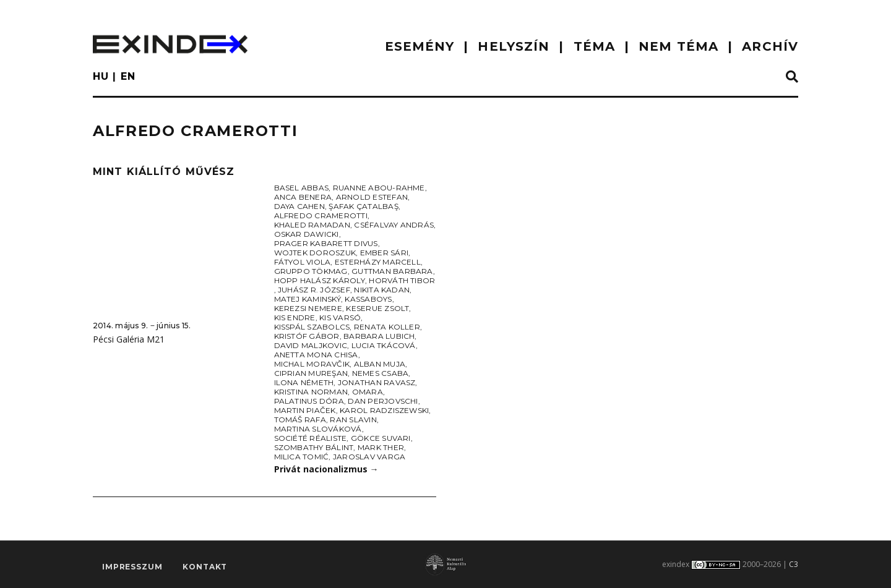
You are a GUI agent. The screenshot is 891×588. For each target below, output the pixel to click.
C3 (794, 564)
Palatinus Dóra (309, 401)
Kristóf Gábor (307, 336)
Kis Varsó (340, 317)
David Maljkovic (311, 345)
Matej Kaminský (308, 299)
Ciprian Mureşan (311, 373)
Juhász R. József (314, 290)
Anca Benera (303, 197)
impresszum (132, 567)
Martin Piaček (305, 410)
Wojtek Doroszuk (315, 253)
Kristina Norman (311, 392)
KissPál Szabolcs (312, 327)
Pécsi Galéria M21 (129, 339)
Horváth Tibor (402, 280)
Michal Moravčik (312, 364)
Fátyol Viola (303, 262)
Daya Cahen (299, 206)
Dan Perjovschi (383, 401)
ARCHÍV (770, 46)
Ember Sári (384, 253)
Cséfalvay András (394, 225)
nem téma (678, 46)
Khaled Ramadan (312, 225)
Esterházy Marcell (378, 262)
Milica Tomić (302, 457)
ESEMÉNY (420, 46)
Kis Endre (295, 317)
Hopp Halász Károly (320, 280)
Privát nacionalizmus (326, 469)
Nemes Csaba (381, 373)
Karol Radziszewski (384, 410)
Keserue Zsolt (377, 308)
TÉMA (594, 46)
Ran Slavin (353, 420)
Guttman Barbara (392, 271)
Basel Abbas (302, 188)
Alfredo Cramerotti (321, 215)
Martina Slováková (318, 429)
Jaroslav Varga (369, 457)
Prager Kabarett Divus (326, 243)
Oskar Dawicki (307, 234)
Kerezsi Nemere (308, 308)
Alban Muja (380, 364)
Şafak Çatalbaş (363, 206)
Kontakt (205, 567)
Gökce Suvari (381, 438)
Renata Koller (387, 327)
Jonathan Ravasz (377, 382)
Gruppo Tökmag (311, 271)
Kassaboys (368, 299)
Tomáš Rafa (300, 420)
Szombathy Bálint (314, 447)
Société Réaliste (311, 438)
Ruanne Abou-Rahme (379, 188)
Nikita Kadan (382, 290)
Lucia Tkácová (384, 345)
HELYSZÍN (514, 46)
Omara (368, 392)
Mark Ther (381, 447)
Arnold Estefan (372, 197)
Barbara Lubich (379, 336)
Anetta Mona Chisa (316, 355)
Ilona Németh (304, 382)
